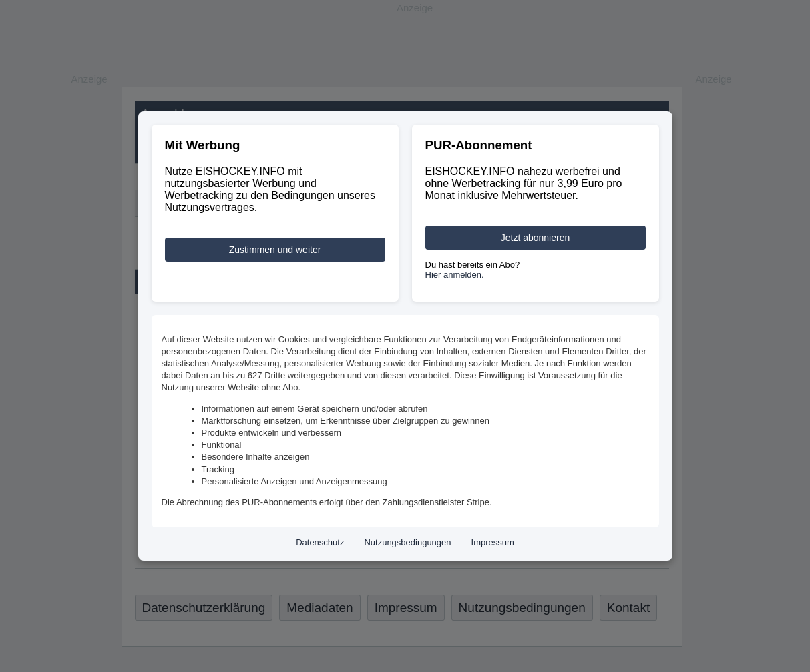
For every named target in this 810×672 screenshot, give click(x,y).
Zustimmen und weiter (275, 250)
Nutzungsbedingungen (407, 542)
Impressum (493, 542)
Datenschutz (320, 542)
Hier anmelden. (455, 275)
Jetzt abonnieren (536, 238)
